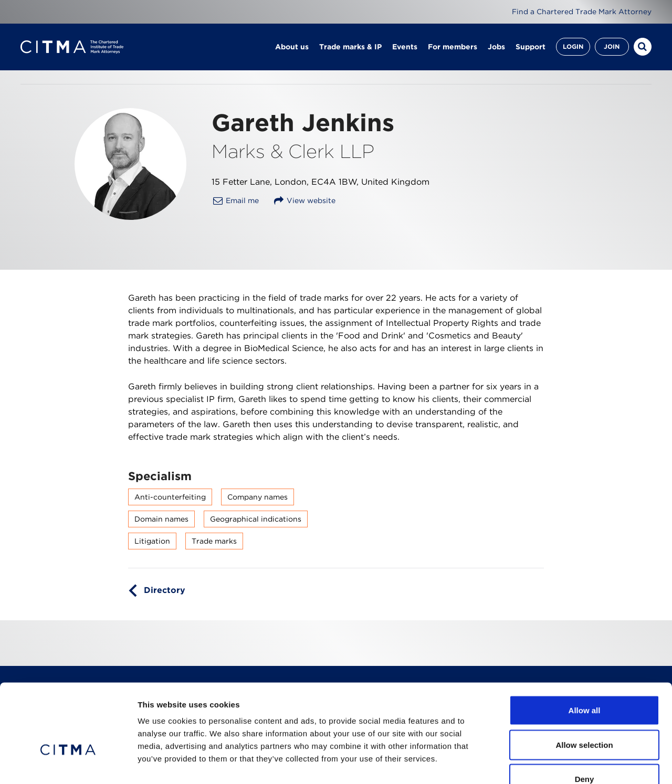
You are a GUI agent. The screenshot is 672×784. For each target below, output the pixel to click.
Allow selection (584, 681)
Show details (551, 763)
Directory (165, 614)
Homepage (40, 89)
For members (453, 47)
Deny (585, 715)
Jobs (496, 47)
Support (531, 47)
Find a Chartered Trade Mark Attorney (582, 12)
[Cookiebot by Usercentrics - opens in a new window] (68, 764)
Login (573, 47)
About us (292, 47)
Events (405, 47)
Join (612, 47)
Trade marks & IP (350, 47)
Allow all (585, 646)
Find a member (142, 89)
